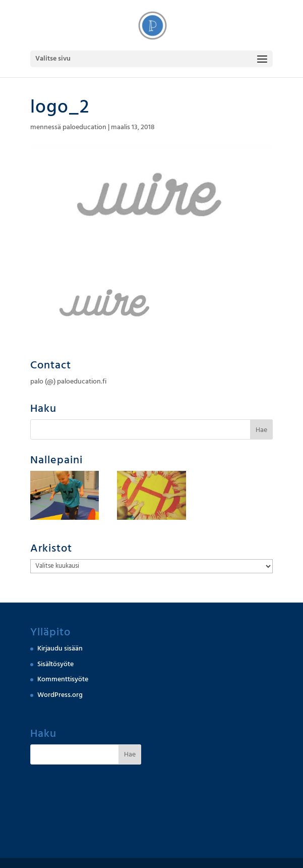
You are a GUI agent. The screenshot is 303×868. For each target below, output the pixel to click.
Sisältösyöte (55, 664)
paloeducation (84, 127)
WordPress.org (60, 695)
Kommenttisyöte (63, 679)
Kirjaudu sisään (60, 648)
